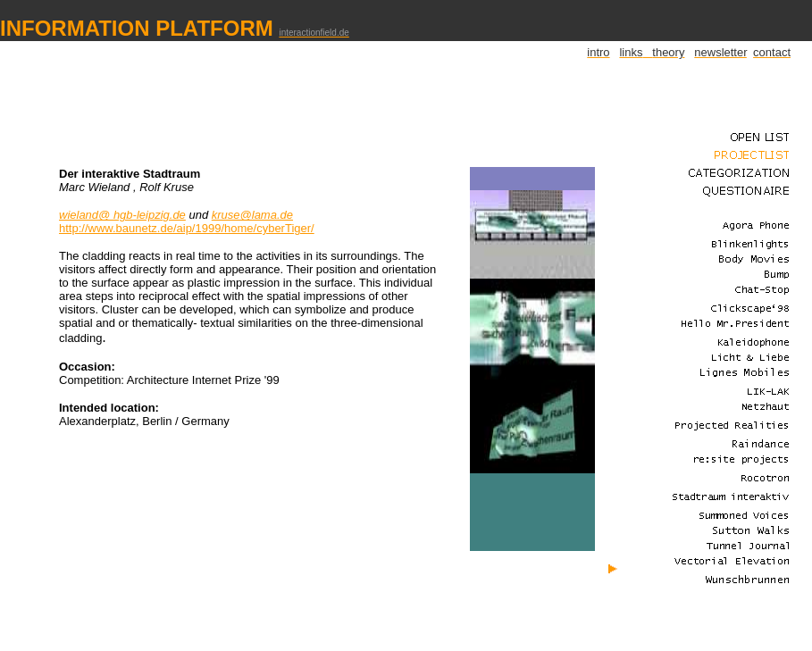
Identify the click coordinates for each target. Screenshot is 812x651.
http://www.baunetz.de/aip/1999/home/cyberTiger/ (187, 228)
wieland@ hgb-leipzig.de (122, 215)
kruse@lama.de (252, 215)
